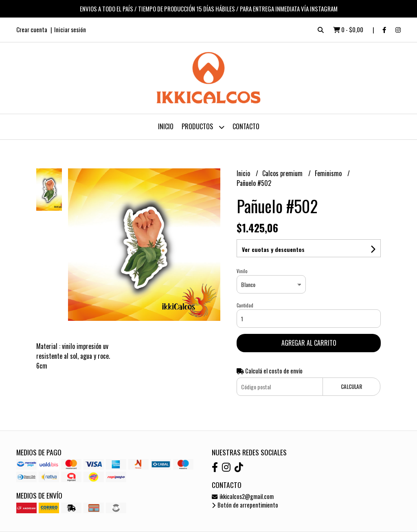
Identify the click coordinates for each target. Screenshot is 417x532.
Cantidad (245, 305)
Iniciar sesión (70, 29)
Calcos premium (283, 173)
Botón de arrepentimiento (245, 505)
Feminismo (329, 173)
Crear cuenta (32, 29)
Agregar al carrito (309, 343)
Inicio (166, 126)
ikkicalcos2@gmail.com (243, 496)
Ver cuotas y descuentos (273, 249)
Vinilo (242, 271)
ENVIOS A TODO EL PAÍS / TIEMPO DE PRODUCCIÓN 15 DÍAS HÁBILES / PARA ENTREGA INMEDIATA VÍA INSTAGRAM (209, 9)
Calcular (351, 387)
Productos (203, 127)
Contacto (246, 126)
